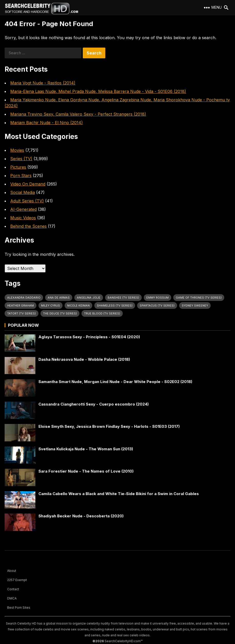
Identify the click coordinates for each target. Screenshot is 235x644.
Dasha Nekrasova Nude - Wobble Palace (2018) (84, 359)
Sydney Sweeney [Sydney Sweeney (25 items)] (195, 305)
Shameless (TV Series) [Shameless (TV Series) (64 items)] (115, 305)
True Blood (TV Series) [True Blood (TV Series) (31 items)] (102, 313)
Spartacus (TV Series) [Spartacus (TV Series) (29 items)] (157, 305)
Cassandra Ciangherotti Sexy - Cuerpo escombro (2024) (94, 404)
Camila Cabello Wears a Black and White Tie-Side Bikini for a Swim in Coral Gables (119, 494)
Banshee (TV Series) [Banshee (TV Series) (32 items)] (123, 298)
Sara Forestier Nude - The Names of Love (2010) (86, 471)
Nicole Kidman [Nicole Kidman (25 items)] (78, 305)
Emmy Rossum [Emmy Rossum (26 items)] (157, 298)
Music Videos (23, 218)
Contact (13, 589)
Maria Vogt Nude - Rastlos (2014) (43, 83)
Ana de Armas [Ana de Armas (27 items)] (59, 298)
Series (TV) (21, 159)
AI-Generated (23, 209)
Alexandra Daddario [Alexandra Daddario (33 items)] (24, 298)
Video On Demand (28, 184)
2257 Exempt (17, 580)
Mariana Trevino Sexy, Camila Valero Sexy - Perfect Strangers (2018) (78, 114)
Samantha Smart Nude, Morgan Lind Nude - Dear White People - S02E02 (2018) (115, 382)
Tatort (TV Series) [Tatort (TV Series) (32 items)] (22, 313)
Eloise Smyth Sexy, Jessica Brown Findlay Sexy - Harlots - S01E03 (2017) (109, 426)
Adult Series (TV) (27, 201)
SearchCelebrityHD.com (123, 641)
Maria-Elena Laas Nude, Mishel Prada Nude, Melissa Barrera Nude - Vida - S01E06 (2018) (98, 91)
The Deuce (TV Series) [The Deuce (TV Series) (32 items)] (60, 313)
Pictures (18, 167)
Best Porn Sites (19, 608)
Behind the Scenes (28, 226)
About (12, 571)
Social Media (23, 192)
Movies (17, 150)
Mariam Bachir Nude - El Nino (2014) (47, 123)
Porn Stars (21, 176)
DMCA (12, 598)
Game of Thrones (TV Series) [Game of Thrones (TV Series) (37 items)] (199, 298)
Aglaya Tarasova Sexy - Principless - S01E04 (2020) (89, 337)
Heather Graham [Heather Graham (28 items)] (21, 305)
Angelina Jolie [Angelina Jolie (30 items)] (89, 298)
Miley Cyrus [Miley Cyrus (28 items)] (50, 305)
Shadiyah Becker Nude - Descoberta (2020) (81, 516)
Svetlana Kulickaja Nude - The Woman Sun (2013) (86, 449)
